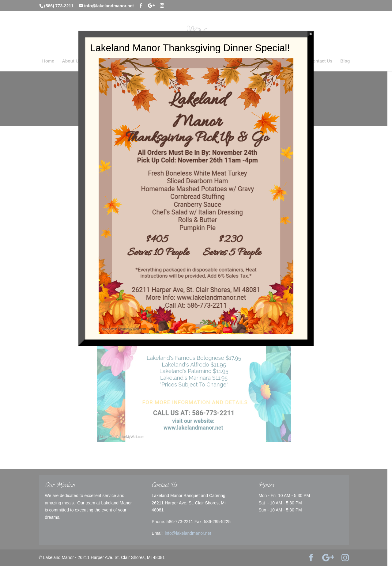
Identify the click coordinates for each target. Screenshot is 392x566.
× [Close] (311, 34)
